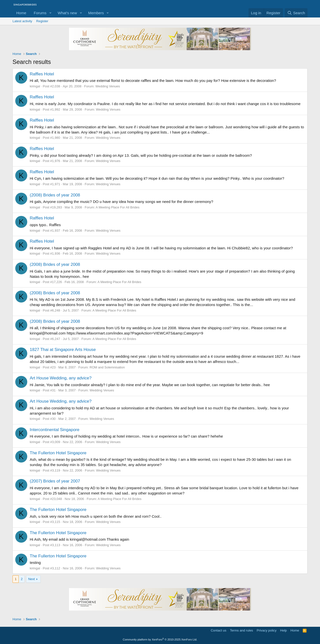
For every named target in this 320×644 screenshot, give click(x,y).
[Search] (296, 13)
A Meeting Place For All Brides (118, 207)
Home (21, 13)
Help (284, 630)
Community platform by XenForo (160, 640)
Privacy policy (267, 630)
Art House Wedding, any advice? (61, 378)
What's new (67, 13)
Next (32, 579)
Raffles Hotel (42, 74)
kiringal (35, 86)
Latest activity (22, 21)
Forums (40, 13)
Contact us (218, 630)
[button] (50, 13)
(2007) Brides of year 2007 (55, 481)
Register (42, 21)
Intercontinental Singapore (54, 430)
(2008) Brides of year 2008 (55, 195)
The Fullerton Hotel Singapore (58, 453)
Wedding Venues (107, 86)
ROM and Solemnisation (107, 367)
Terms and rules (241, 630)
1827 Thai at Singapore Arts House (63, 350)
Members (96, 13)
